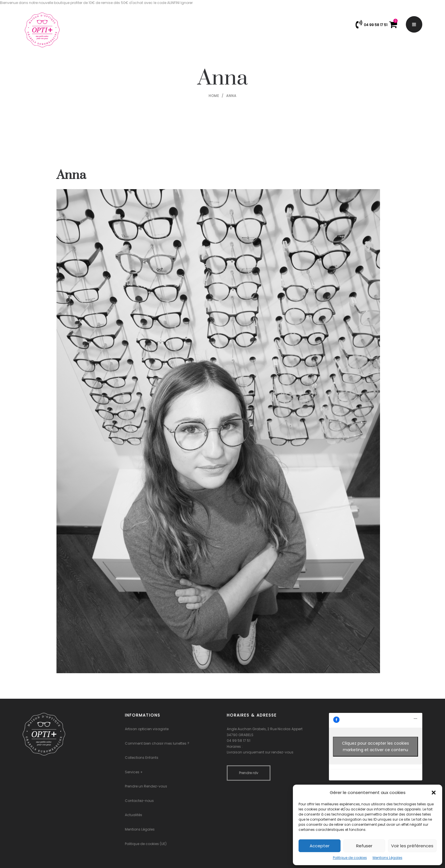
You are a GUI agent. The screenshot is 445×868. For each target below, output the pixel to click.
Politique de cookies (350, 858)
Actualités (134, 815)
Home (214, 96)
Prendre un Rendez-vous (146, 786)
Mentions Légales (388, 858)
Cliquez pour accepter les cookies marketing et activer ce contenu (375, 746)
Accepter (320, 846)
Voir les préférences (412, 846)
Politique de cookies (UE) (146, 844)
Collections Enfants (142, 758)
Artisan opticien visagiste (147, 729)
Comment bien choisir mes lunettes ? (157, 743)
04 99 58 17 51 (239, 741)
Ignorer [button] (187, 3)
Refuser (364, 846)
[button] (434, 793)
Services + (134, 772)
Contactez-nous (139, 801)
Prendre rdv (249, 773)
